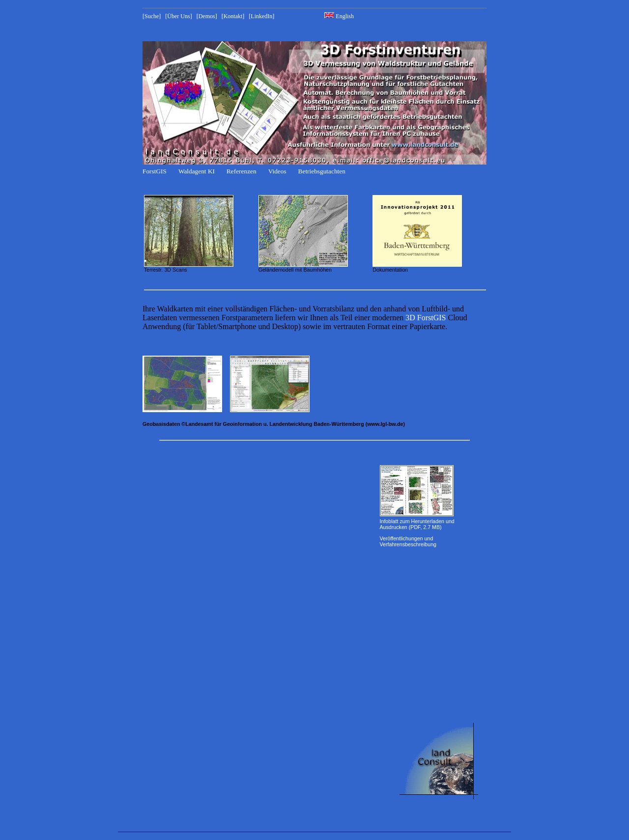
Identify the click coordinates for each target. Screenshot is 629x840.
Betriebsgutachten (322, 171)
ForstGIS (155, 171)
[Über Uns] (178, 16)
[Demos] (207, 16)
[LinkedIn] (261, 16)
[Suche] (152, 16)
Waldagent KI (197, 171)
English (339, 16)
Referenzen (242, 171)
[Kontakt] (233, 16)
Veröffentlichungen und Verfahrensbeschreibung (408, 541)
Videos (277, 171)
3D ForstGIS (426, 318)
